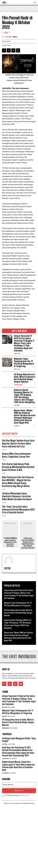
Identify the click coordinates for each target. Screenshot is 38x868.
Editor (15, 37)
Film (4, 450)
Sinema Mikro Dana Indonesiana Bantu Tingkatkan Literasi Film (16, 455)
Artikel (5, 806)
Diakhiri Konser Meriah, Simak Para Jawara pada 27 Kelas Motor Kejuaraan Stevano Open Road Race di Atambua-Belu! (18, 828)
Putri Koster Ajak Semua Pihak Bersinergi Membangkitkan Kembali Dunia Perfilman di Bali (18, 467)
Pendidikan (18, 385)
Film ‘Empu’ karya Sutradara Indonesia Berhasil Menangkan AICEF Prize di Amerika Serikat (18, 510)
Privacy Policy (24, 857)
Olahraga (6, 820)
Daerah (17, 405)
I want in (19, 853)
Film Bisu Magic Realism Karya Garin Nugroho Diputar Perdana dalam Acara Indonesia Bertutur (18, 443)
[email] (19, 847)
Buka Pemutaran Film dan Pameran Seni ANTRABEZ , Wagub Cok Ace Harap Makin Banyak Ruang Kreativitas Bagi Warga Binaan (18, 482)
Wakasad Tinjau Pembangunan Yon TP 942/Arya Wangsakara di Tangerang (24, 362)
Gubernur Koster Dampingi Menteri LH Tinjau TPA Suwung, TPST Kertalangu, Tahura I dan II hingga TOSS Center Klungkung (24, 396)
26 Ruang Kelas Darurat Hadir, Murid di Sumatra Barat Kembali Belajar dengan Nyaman (25, 378)
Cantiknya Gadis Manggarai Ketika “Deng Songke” (19, 802)
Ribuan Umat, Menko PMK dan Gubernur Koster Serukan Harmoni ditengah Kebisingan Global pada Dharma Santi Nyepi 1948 (25, 417)
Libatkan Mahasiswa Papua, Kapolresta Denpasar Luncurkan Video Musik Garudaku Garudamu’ (17, 496)
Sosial (17, 426)
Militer (17, 354)
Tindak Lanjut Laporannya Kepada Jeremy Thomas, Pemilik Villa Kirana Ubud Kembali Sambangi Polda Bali (28, 605)
